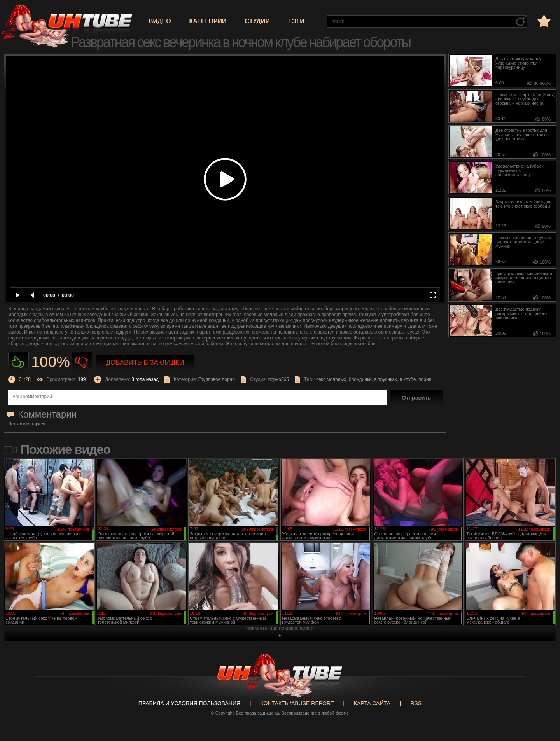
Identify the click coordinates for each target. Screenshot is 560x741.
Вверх (542, 697)
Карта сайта (372, 703)
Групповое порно (217, 379)
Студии (257, 21)
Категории (208, 21)
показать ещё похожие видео (280, 629)
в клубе (408, 379)
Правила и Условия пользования (189, 703)
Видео (160, 21)
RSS (416, 703)
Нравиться (18, 362)
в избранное (543, 21)
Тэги (296, 21)
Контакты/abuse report (297, 703)
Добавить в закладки (145, 363)
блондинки (360, 379)
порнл (425, 379)
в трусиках (386, 379)
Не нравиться (82, 362)
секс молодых (331, 379)
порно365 (279, 379)
